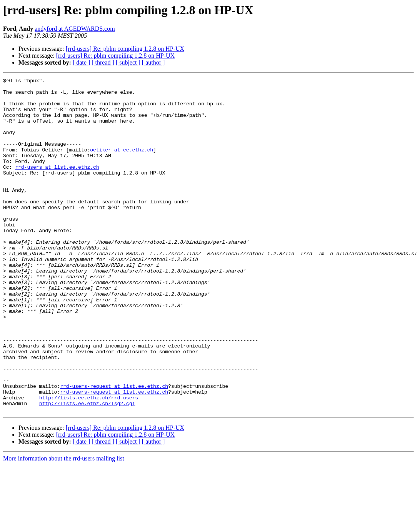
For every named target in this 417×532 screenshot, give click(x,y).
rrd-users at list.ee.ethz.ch (57, 185)
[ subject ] (128, 62)
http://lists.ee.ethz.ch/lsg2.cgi (87, 469)
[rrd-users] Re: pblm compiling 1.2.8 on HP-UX (125, 49)
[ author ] (153, 62)
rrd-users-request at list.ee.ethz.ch (114, 448)
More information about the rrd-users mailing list (64, 525)
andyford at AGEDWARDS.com (75, 29)
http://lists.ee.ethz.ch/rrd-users (89, 462)
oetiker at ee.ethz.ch (122, 165)
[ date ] (81, 62)
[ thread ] (103, 62)
